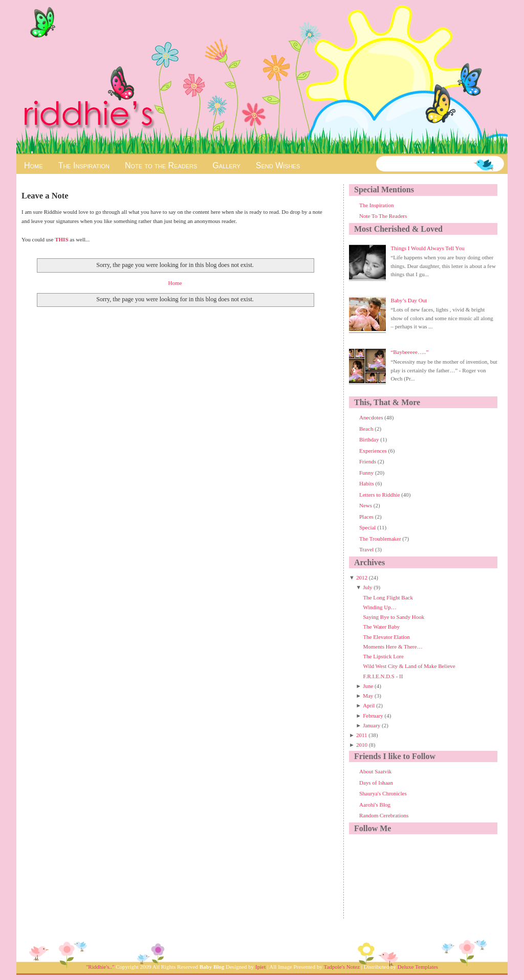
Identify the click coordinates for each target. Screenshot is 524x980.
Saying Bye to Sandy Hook (394, 617)
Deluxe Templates (418, 967)
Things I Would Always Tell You (427, 248)
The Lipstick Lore (383, 656)
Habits (367, 483)
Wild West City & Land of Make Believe (409, 666)
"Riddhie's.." (100, 967)
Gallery (226, 165)
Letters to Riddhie (380, 495)
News (366, 505)
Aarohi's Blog (375, 805)
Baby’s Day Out (409, 300)
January (372, 725)
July (367, 587)
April (369, 705)
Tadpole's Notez (342, 967)
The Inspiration (84, 165)
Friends (368, 461)
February (373, 716)
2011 (362, 735)
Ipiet (260, 967)
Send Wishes (278, 165)
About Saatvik (375, 771)
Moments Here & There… (392, 647)
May (368, 696)
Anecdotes (372, 417)
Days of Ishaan (376, 783)
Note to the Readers (161, 165)
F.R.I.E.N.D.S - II (383, 676)
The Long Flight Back (388, 597)
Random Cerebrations (384, 815)
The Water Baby (381, 627)
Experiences (374, 451)
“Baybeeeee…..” (409, 352)
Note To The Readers (383, 216)
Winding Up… (379, 607)
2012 (362, 577)
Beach (367, 429)
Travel (367, 549)
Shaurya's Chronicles (383, 793)
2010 (362, 745)
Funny (367, 473)
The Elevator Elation (386, 637)
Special (368, 527)
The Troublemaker (381, 539)
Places (367, 517)
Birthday (370, 439)
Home (34, 165)
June (368, 686)
